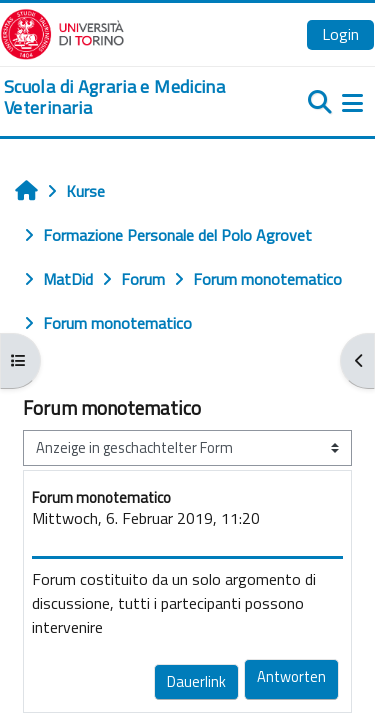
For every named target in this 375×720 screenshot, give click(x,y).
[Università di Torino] (62, 32)
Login (340, 34)
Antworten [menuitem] (291, 676)
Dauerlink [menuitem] (196, 681)
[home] (125, 97)
